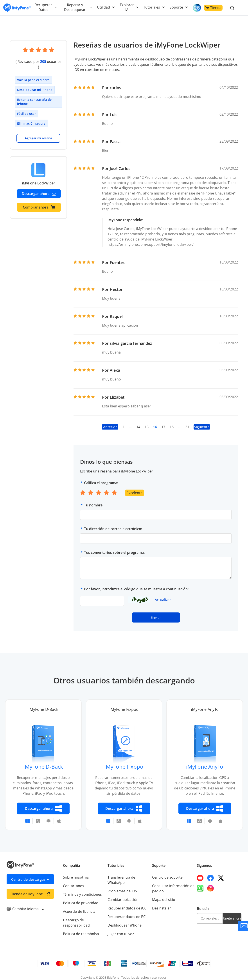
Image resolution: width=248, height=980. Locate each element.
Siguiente (202, 422)
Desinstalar (161, 903)
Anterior (110, 422)
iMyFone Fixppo (124, 761)
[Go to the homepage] (17, 8)
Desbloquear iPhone (124, 920)
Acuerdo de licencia (79, 906)
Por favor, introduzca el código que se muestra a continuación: (136, 584)
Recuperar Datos (44, 7)
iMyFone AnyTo (205, 761)
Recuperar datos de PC (126, 911)
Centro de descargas (28, 874)
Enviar (156, 612)
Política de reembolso (81, 929)
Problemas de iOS (122, 886)
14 (138, 422)
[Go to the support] (243, 926)
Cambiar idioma (25, 904)
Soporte (177, 7)
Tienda (213, 8)
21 (187, 422)
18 (172, 422)
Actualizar (163, 594)
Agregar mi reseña (38, 133)
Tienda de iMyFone (27, 889)
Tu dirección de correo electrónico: (113, 524)
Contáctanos (73, 881)
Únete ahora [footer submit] (232, 913)
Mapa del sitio (164, 894)
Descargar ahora (39, 188)
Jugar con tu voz (120, 929)
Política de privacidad (80, 898)
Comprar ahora (39, 202)
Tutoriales (152, 7)
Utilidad (105, 7)
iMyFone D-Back (43, 761)
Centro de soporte (167, 872)
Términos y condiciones (82, 889)
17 (163, 422)
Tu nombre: (94, 500)
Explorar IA (128, 7)
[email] (210, 913)
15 (146, 422)
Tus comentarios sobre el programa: (114, 547)
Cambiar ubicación (123, 894)
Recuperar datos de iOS (127, 903)
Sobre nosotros (75, 872)
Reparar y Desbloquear (76, 7)
